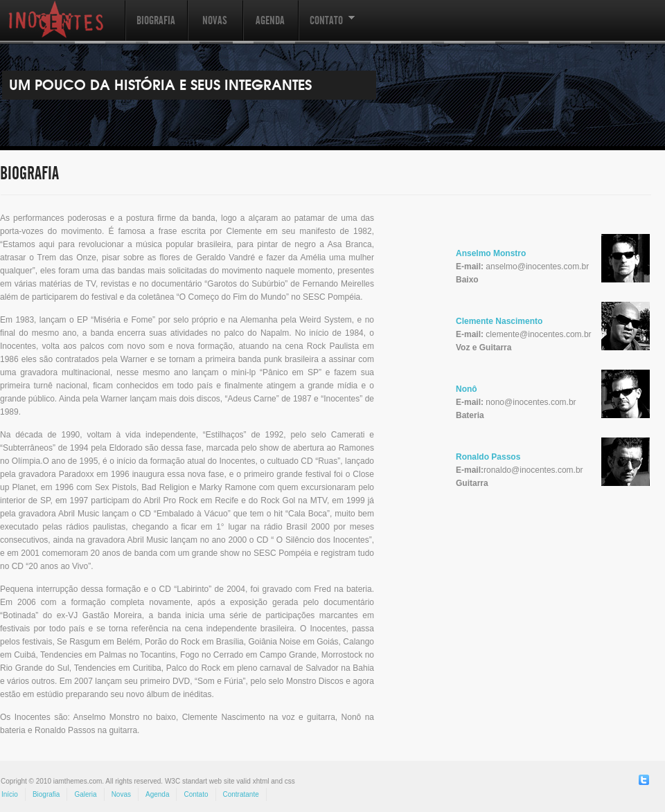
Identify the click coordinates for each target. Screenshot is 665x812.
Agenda (270, 20)
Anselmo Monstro (491, 253)
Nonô (467, 389)
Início (10, 794)
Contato (326, 27)
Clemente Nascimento (499, 321)
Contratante (241, 794)
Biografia (156, 20)
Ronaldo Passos (488, 457)
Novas (215, 20)
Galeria (85, 794)
